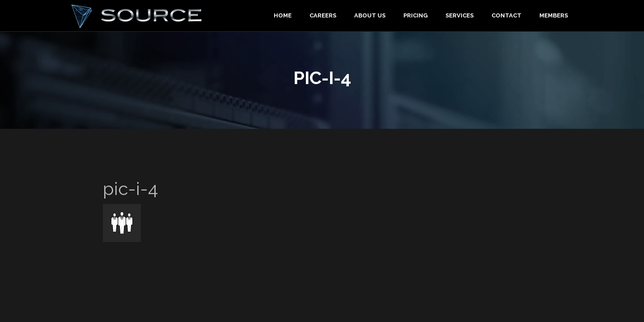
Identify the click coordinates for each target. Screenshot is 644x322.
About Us (370, 15)
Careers (323, 15)
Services (460, 15)
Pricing (415, 15)
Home (283, 15)
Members (554, 15)
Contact (506, 15)
